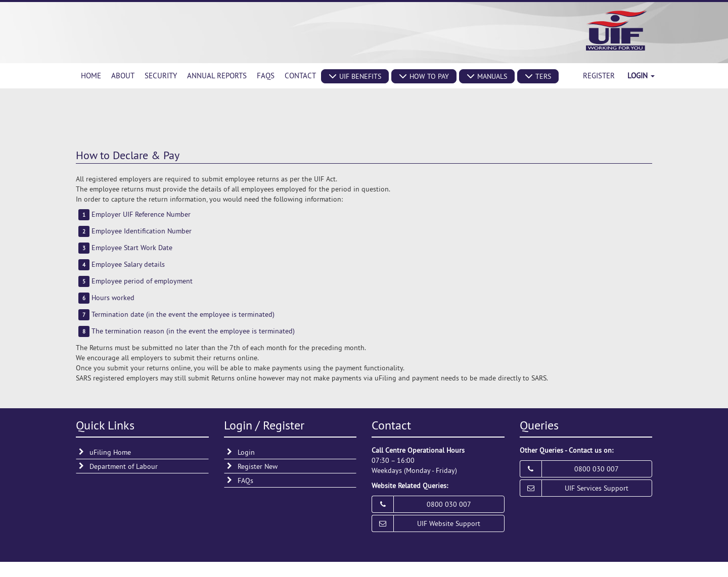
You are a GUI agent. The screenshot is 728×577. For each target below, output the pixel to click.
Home (91, 76)
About (123, 76)
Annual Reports (217, 76)
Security (161, 76)
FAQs (266, 76)
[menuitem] (91, 76)
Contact (300, 76)
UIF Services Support (597, 488)
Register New (258, 466)
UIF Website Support (449, 523)
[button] (355, 76)
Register (599, 76)
